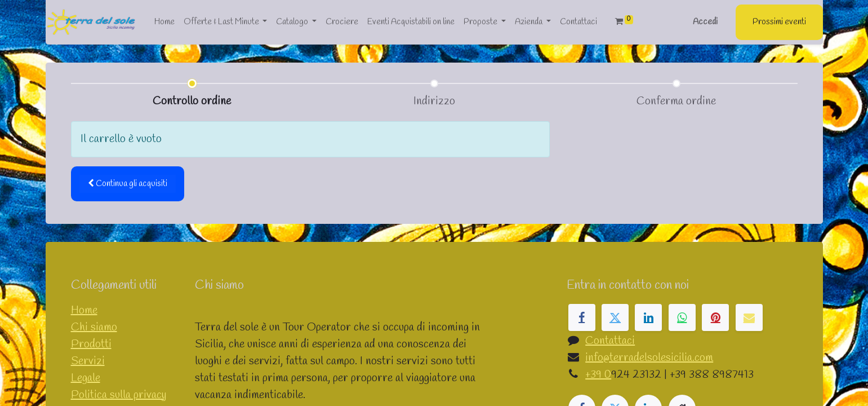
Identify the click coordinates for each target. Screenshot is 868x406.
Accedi (705, 22)
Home (84, 310)
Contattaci (610, 341)
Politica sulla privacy (119, 395)
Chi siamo (94, 327)
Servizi (88, 361)
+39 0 (598, 375)
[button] (128, 184)
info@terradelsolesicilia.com (649, 358)
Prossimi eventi (779, 22)
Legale (86, 378)
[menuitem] (164, 22)
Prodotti (91, 344)
